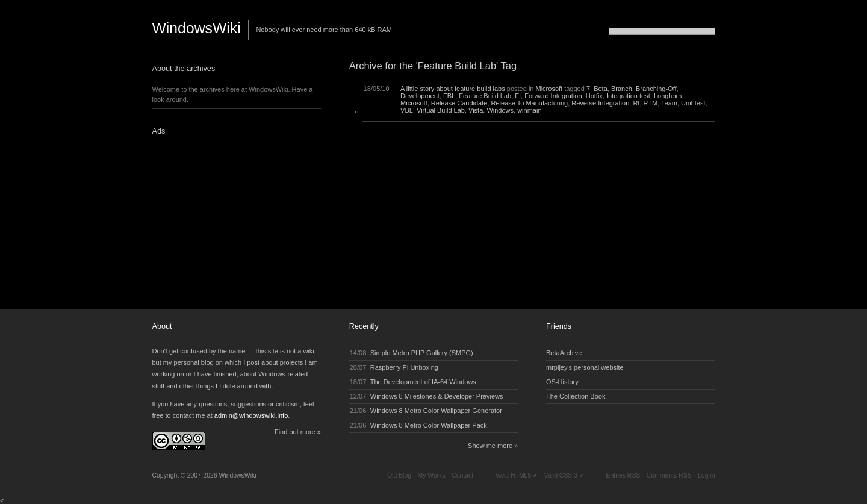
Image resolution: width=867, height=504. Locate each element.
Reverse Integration (600, 103)
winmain (529, 110)
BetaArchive (564, 353)
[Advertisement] (228, 219)
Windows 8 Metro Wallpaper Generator (436, 411)
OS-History (562, 382)
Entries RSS (623, 475)
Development (420, 96)
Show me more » (493, 446)
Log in (706, 475)
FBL (449, 96)
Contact (462, 475)
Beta (601, 89)
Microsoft (549, 89)
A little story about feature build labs (453, 89)
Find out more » (298, 432)
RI (636, 103)
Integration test (628, 96)
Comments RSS (669, 475)
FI (518, 96)
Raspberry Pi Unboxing (404, 367)
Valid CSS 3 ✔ (564, 475)
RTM (651, 103)
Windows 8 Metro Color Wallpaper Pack (429, 425)
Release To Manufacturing (530, 103)
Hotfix (594, 96)
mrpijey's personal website (585, 367)
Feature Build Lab (485, 96)
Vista (476, 110)
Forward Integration (553, 96)
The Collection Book (576, 396)
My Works (431, 475)
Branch (622, 89)
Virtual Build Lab (441, 110)
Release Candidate (459, 103)
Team (669, 103)
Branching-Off (656, 89)
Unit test (693, 103)
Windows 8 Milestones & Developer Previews (437, 396)
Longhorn (668, 96)
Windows (500, 110)
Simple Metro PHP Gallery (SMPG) (422, 353)
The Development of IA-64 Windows (423, 382)
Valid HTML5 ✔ (517, 475)
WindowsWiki (197, 28)
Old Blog (399, 475)
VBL (407, 110)
